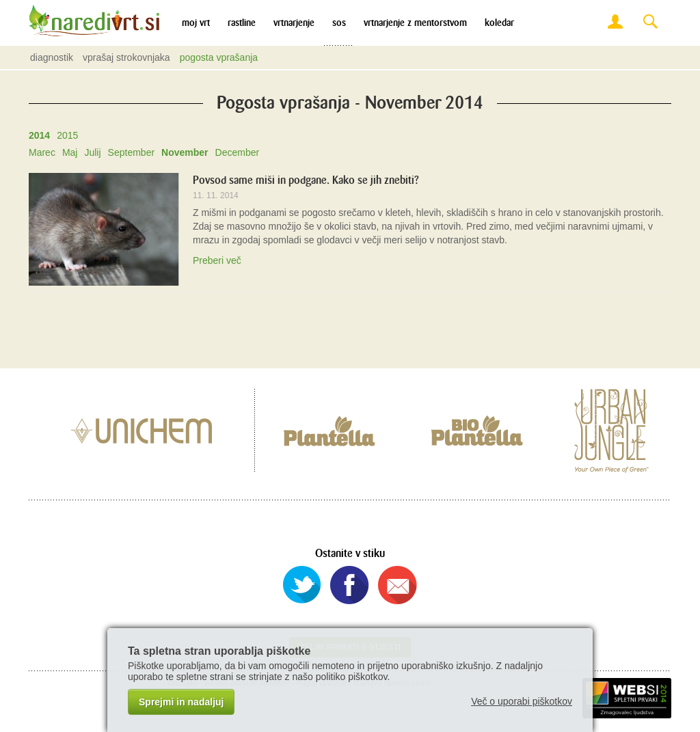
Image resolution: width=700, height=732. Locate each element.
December (238, 152)
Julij (92, 152)
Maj (70, 152)
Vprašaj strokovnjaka (126, 57)
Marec (42, 152)
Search (650, 22)
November (185, 152)
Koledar (499, 23)
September (131, 152)
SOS (339, 23)
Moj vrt (196, 23)
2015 (67, 135)
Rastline (242, 23)
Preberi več (217, 260)
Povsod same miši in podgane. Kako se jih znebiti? (306, 180)
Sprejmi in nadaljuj (181, 702)
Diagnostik (52, 57)
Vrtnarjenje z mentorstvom (415, 23)
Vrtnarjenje (294, 23)
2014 (39, 135)
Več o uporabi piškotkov (522, 701)
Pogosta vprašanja (219, 57)
